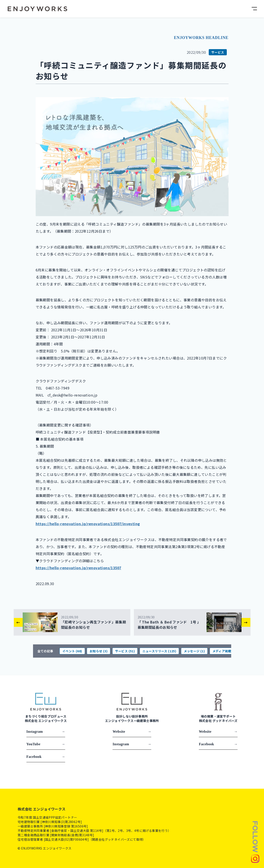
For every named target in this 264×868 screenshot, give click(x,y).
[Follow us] (255, 842)
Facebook (46, 757)
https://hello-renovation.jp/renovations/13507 (78, 568)
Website (132, 732)
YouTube (46, 744)
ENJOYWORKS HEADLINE (201, 38)
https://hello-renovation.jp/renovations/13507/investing (88, 524)
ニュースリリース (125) (159, 651)
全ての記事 (45, 651)
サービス (218, 52)
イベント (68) (72, 651)
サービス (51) (125, 651)
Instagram (46, 732)
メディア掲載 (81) (225, 651)
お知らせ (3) (99, 651)
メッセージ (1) (194, 651)
